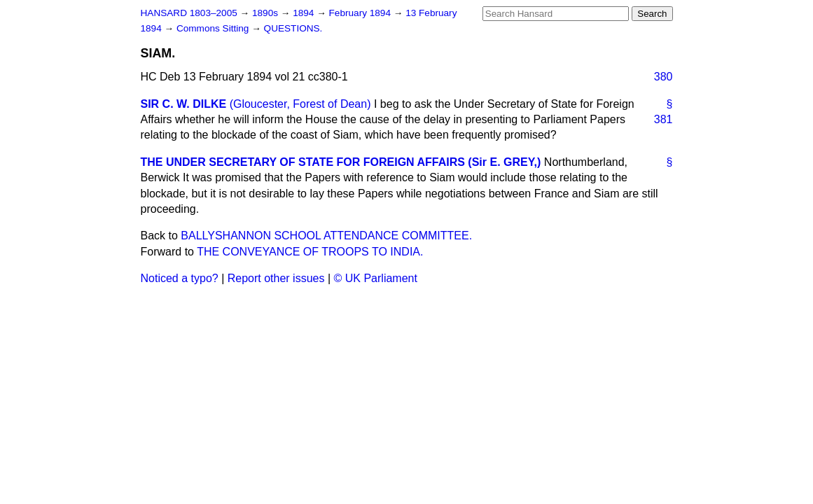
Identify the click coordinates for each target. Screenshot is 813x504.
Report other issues (276, 278)
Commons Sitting (214, 28)
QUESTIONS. (293, 28)
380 (663, 77)
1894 (305, 13)
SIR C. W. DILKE (184, 104)
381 (663, 119)
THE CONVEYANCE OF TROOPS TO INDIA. (310, 252)
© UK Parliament (376, 278)
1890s (266, 13)
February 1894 (361, 13)
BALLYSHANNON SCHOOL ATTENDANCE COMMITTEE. (326, 236)
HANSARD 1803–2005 (189, 13)
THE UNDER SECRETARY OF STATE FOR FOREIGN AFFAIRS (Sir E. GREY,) (341, 162)
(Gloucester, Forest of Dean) (300, 104)
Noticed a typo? (180, 278)
